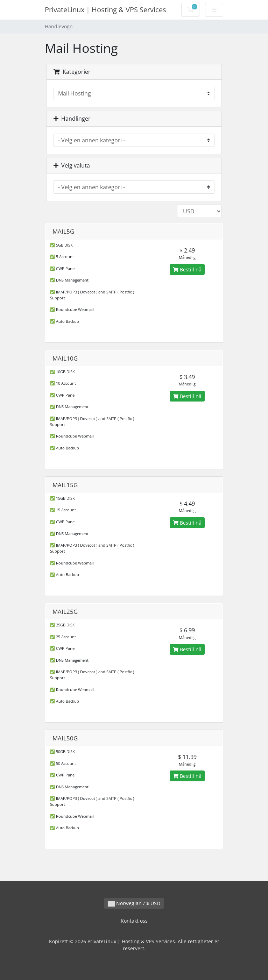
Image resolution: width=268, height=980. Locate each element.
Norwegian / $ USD (134, 903)
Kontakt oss (134, 921)
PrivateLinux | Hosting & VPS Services (105, 10)
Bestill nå (187, 269)
